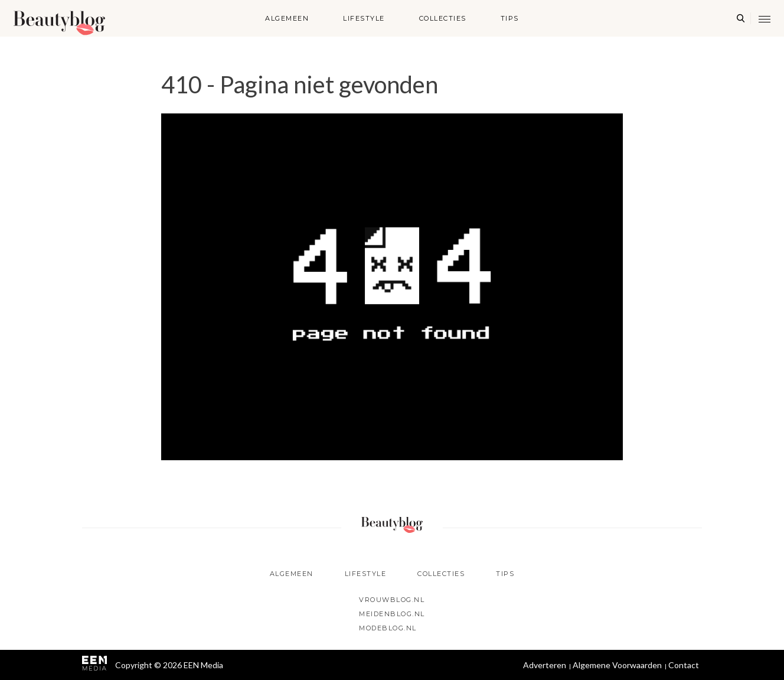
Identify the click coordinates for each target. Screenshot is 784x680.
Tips (510, 18)
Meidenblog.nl (392, 614)
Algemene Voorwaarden (617, 665)
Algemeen (287, 18)
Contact (684, 665)
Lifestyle (364, 18)
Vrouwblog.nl (392, 600)
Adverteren (545, 665)
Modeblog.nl (388, 628)
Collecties (443, 18)
